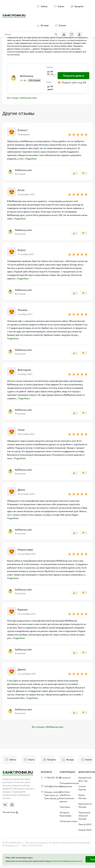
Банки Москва (82, 797)
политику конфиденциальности (66, 861)
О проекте (65, 778)
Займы (42, 6)
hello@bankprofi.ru (52, 786)
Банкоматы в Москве (85, 805)
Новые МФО (85, 830)
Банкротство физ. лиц (85, 779)
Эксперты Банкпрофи (66, 814)
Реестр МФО (85, 824)
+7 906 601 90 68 (51, 778)
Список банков (82, 788)
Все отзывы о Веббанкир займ (22, 98)
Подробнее (31, 159)
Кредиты (77, 6)
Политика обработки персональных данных (67, 797)
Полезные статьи (68, 821)
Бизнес (61, 25)
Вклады (43, 25)
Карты (59, 6)
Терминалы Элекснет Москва (84, 816)
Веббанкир (27, 76)
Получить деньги (74, 76)
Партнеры (65, 807)
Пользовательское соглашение (69, 785)
